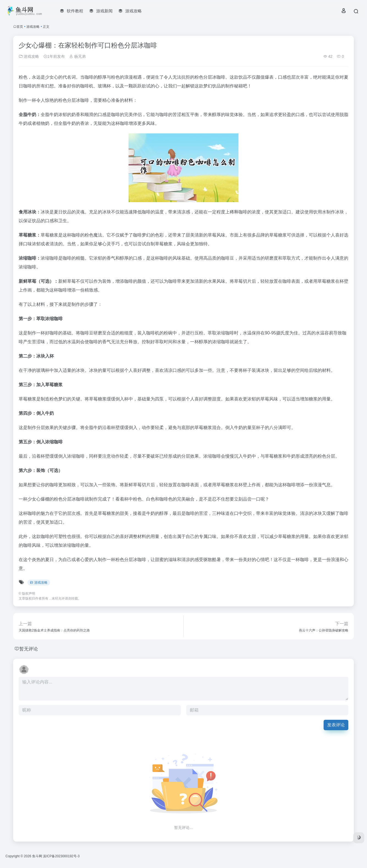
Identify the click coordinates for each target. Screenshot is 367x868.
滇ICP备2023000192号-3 (61, 856)
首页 (20, 27)
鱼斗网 (37, 856)
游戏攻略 (33, 27)
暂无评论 (29, 649)
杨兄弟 (77, 56)
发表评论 (336, 725)
